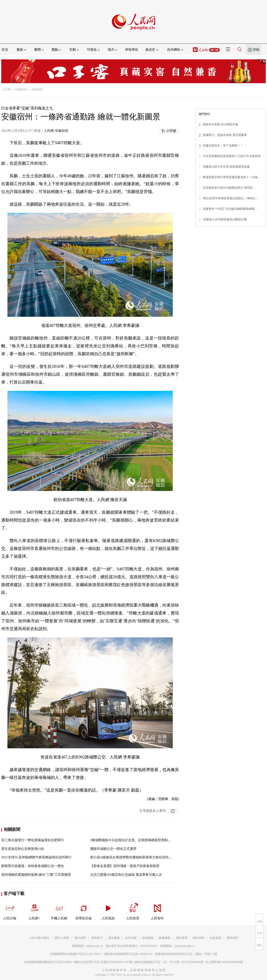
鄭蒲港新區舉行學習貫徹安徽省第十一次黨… (232, 177)
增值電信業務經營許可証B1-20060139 (128, 954)
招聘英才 (97, 938)
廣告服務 (114, 938)
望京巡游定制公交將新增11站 (23, 849)
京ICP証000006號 (192, 962)
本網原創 (37, 89)
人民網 (6, 89)
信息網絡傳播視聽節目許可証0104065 (48, 962)
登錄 (256, 50)
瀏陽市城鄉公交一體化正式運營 (113, 849)
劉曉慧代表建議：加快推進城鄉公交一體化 (33, 866)
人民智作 (157, 910)
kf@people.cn (95, 946)
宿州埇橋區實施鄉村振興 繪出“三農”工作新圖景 (36, 875)
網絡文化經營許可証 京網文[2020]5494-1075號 (103, 962)
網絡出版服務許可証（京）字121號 (157, 962)
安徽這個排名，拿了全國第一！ (223, 146)
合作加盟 (131, 938)
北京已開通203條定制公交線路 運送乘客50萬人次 (126, 875)
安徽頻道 (21, 89)
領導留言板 (83, 910)
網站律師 (198, 938)
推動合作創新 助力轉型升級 (221, 124)
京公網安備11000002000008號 (224, 962)
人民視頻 (108, 910)
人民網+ (34, 910)
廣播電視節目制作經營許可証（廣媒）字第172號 (186, 954)
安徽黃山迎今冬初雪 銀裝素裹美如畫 (226, 167)
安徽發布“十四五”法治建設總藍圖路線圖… (230, 209)
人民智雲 (133, 910)
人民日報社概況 (39, 938)
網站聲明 (182, 938)
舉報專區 (132, 50)
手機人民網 (59, 910)
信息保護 (215, 938)
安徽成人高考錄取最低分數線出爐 (225, 219)
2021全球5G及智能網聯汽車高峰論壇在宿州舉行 (36, 857)
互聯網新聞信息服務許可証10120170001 (75, 954)
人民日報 (10, 910)
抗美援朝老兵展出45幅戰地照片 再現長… (229, 188)
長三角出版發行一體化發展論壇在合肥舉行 (33, 840)
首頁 (5, 50)
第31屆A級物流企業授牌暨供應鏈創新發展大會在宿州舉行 (133, 857)
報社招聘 (80, 938)
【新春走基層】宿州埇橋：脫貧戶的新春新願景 (125, 866)
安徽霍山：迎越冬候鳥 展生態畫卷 (225, 135)
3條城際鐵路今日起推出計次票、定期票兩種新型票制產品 (132, 840)
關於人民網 (62, 938)
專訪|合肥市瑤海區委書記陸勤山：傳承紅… (231, 198)
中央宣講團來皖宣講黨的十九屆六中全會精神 (232, 156)
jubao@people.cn (185, 946)
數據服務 (165, 938)
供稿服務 (148, 938)
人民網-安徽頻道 (56, 131)
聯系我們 (232, 938)
